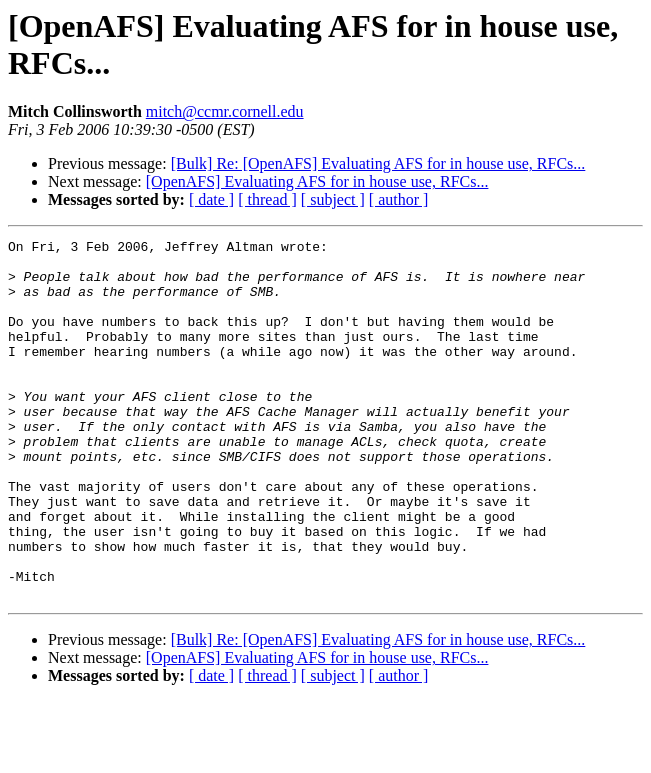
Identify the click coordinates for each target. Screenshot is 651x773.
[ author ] (399, 199)
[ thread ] (267, 199)
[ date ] (211, 199)
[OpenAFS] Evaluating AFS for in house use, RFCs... (317, 181)
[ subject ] (333, 199)
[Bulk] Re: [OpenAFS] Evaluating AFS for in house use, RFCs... (378, 163)
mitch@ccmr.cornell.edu (225, 111)
